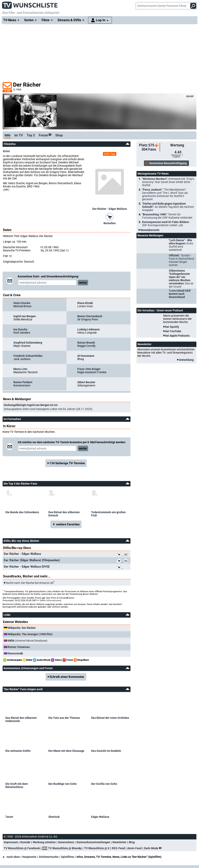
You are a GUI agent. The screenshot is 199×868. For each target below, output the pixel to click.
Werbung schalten (44, 842)
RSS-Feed (118, 848)
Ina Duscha (20, 329)
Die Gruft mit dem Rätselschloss (17, 785)
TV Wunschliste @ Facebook (22, 848)
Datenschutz (66, 842)
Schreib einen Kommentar (67, 677)
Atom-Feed (134, 848)
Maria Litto (20, 369)
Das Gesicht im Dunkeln (106, 751)
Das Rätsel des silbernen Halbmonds (21, 719)
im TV (19, 135)
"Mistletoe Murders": (168, 182)
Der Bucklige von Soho (63, 784)
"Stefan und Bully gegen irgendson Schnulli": (168, 207)
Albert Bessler (86, 382)
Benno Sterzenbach (90, 316)
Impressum (11, 842)
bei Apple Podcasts (177, 336)
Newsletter (119, 842)
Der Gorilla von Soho (104, 784)
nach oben (11, 857)
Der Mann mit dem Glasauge (66, 751)
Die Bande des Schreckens (22, 512)
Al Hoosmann (86, 356)
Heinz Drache (22, 303)
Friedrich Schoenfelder (28, 356)
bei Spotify (172, 327)
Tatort (9, 817)
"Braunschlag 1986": (167, 216)
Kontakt (25, 842)
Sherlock (54, 817)
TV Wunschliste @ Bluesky (65, 848)
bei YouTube (173, 331)
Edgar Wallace (100, 817)
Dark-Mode (154, 848)
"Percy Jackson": (165, 194)
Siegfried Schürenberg (28, 343)
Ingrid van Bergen (25, 316)
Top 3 (31, 135)
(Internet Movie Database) (28, 641)
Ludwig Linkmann (89, 329)
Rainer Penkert (23, 382)
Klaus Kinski (85, 303)
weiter (83, 283)
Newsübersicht (150, 230)
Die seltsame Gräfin (18, 751)
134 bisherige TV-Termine (67, 463)
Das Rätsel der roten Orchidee (110, 718)
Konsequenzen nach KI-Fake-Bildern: (166, 224)
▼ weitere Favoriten (66, 524)
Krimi (6, 151)
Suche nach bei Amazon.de (30, 583)
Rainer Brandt (86, 343)
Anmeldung (186, 360)
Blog (132, 842)
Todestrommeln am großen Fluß (108, 514)
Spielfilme (68, 857)
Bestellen (110, 223)
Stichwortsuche (49, 857)
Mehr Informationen (51, 600)
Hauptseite (29, 857)
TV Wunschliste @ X (97, 848)
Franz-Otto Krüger (89, 369)
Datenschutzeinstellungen (93, 842)
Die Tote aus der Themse (64, 718)
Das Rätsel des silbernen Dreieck (64, 514)
